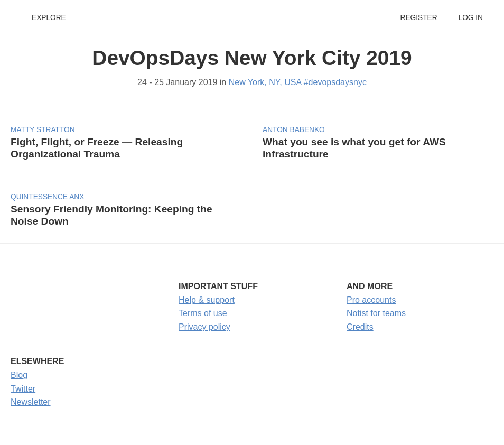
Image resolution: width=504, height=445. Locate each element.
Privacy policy (204, 327)
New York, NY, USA (265, 82)
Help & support (207, 300)
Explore (49, 18)
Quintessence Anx (47, 197)
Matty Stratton (43, 130)
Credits (360, 327)
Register (418, 18)
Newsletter (31, 402)
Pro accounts (371, 300)
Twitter (23, 389)
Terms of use (203, 313)
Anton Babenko (294, 130)
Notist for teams (376, 313)
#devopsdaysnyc (335, 82)
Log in (471, 18)
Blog (19, 375)
